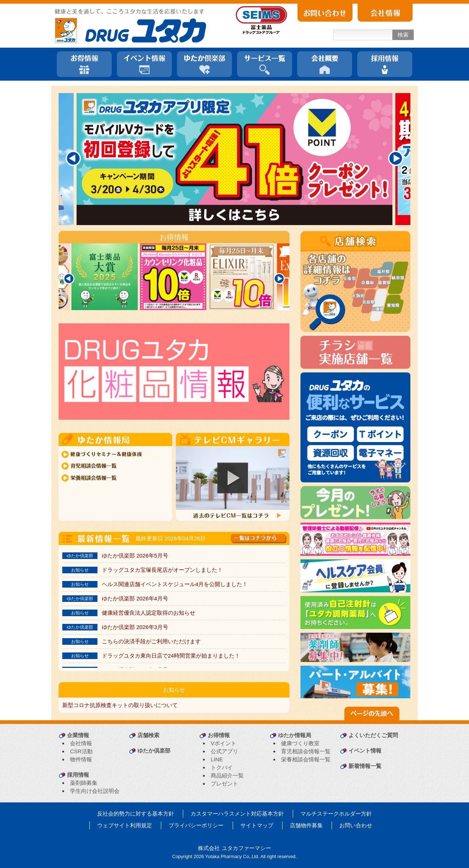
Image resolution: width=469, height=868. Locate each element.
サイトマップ (257, 825)
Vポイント (224, 743)
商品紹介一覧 (227, 775)
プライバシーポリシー (196, 825)
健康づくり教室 (300, 743)
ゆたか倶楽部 (154, 751)
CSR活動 (81, 751)
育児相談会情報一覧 (306, 751)
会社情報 (81, 743)
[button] (233, 478)
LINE (217, 759)
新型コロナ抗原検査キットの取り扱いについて (120, 705)
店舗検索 (148, 735)
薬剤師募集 (84, 783)
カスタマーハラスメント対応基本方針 (237, 814)
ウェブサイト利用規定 (125, 825)
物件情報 (81, 759)
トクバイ (222, 767)
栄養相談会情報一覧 (306, 759)
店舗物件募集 (306, 825)
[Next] (396, 158)
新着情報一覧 (365, 766)
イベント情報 (365, 751)
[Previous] (73, 158)
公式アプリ (224, 751)
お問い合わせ (356, 825)
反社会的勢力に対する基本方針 (136, 814)
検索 (403, 35)
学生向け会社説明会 (95, 791)
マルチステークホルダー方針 (336, 814)
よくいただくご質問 (373, 735)
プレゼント (224, 784)
